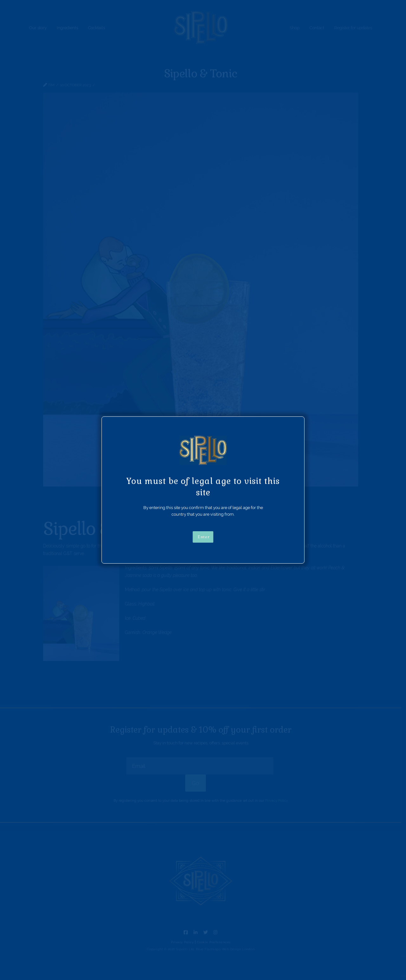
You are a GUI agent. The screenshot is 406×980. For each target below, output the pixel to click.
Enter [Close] (204, 537)
